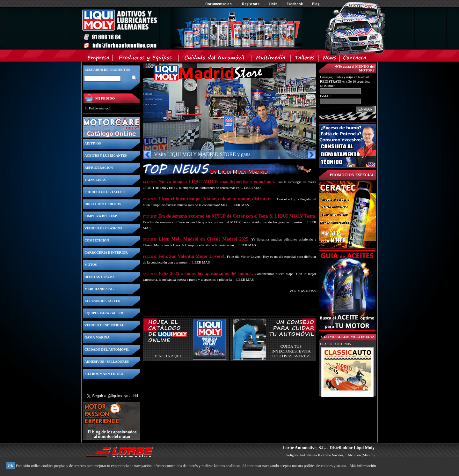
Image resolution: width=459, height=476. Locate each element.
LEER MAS (253, 188)
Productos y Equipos (146, 59)
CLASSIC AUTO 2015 (335, 344)
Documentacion (219, 4)
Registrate (251, 4)
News (329, 59)
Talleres (305, 59)
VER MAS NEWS (303, 291)
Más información (363, 466)
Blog (316, 4)
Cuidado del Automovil (215, 59)
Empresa (99, 59)
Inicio (192, 28)
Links (273, 4)
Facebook (295, 4)
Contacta (354, 59)
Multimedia (271, 59)
